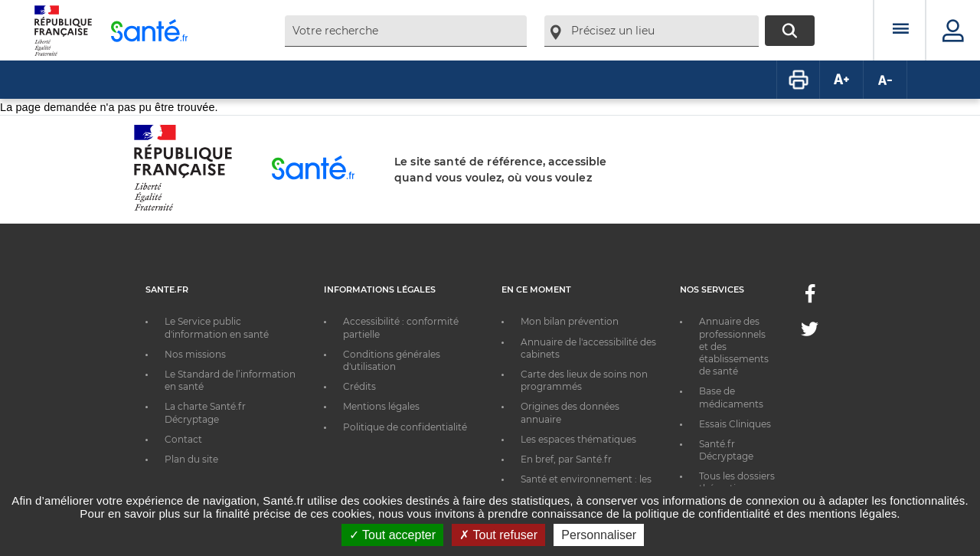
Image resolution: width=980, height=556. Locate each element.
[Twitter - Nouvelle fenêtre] (810, 332)
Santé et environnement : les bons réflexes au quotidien (586, 485)
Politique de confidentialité (405, 427)
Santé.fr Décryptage (726, 450)
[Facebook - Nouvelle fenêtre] (810, 298)
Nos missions (195, 354)
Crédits (359, 386)
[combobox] (406, 31)
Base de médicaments (731, 397)
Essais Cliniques (735, 424)
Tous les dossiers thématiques (737, 482)
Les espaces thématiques (578, 439)
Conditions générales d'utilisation (392, 360)
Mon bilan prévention (570, 321)
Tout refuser (498, 535)
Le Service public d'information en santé (217, 327)
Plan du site (191, 459)
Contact (183, 439)
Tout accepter (392, 535)
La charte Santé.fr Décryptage (205, 412)
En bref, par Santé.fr (566, 459)
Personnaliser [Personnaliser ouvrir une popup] (599, 535)
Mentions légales (381, 406)
